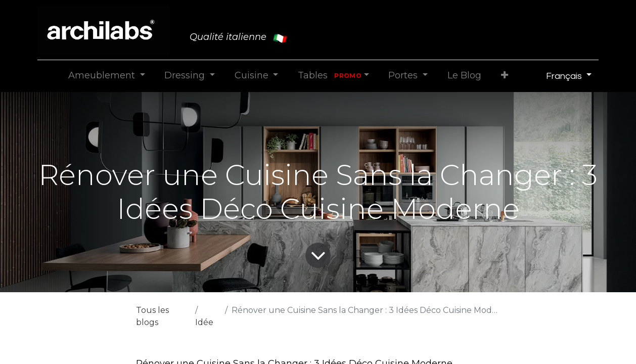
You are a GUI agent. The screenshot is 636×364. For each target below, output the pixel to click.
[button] (504, 76)
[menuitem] (464, 76)
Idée (204, 322)
